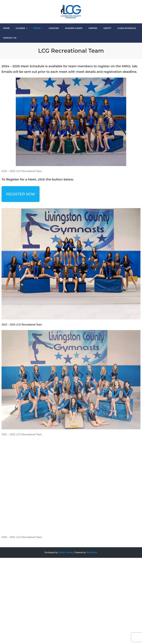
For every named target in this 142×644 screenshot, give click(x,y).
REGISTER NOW (21, 194)
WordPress (92, 552)
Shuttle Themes (66, 552)
